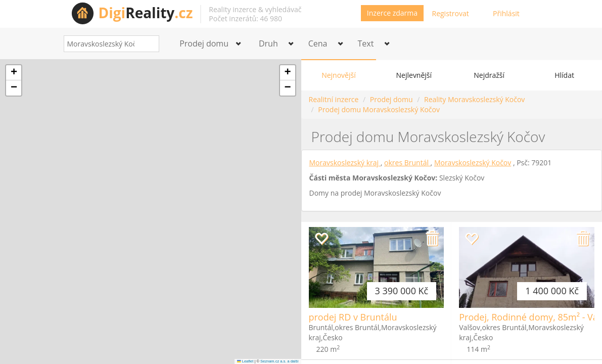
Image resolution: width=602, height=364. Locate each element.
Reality (146, 13)
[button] (14, 73)
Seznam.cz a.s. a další (279, 361)
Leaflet (245, 361)
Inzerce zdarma (392, 13)
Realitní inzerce (334, 99)
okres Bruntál (407, 163)
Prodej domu (391, 99)
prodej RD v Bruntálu (353, 317)
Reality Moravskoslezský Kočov (474, 99)
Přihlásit (506, 13)
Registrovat (451, 13)
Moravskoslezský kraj (345, 163)
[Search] (148, 44)
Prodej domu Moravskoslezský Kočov (379, 109)
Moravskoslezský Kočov (473, 163)
